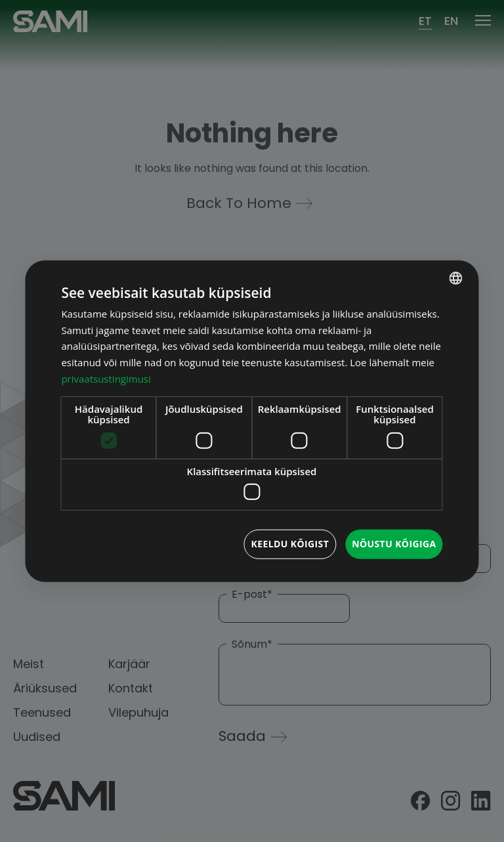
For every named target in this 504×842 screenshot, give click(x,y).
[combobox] (456, 278)
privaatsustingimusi (106, 379)
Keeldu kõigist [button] (290, 544)
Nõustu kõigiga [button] (394, 544)
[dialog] (252, 421)
